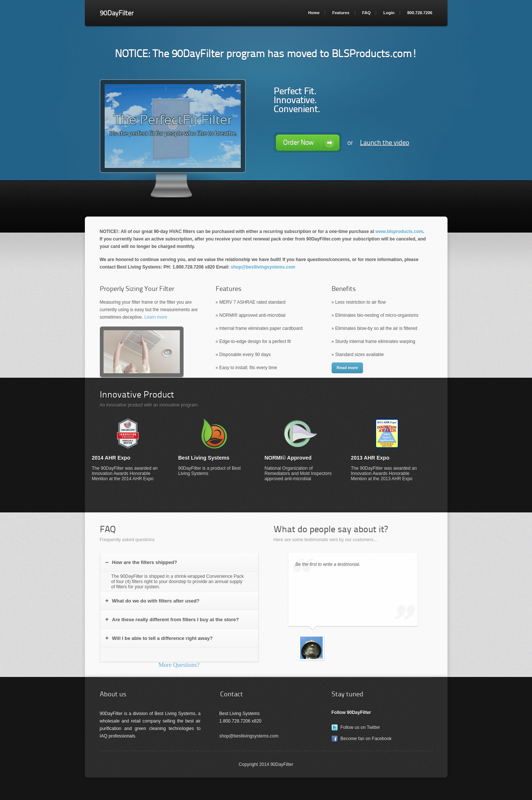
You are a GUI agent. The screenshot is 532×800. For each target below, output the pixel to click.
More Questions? (179, 665)
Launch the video (385, 142)
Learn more (156, 317)
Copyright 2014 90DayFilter (266, 764)
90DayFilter (117, 13)
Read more (348, 368)
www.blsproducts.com (399, 232)
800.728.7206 (420, 13)
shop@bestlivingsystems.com (263, 267)
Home (314, 13)
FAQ (367, 13)
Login (389, 13)
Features (341, 13)
